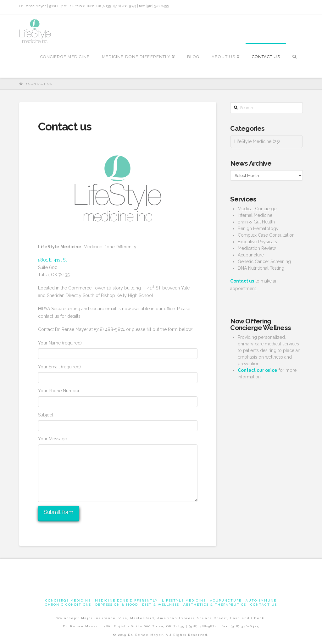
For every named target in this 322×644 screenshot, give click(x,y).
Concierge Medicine (68, 600)
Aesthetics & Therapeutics (215, 605)
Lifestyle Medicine (184, 600)
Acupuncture (226, 600)
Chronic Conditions (68, 605)
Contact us (264, 605)
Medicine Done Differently (126, 600)
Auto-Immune (261, 600)
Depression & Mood (117, 605)
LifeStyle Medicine (253, 141)
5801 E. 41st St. (53, 260)
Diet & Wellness (161, 605)
